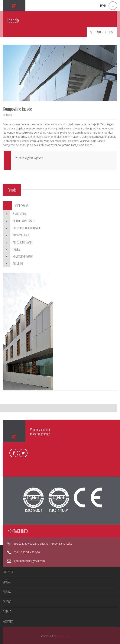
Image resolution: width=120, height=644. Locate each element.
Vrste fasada (15, 206)
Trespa (11, 249)
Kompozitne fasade (18, 257)
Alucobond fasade (18, 242)
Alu (99, 32)
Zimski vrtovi (15, 214)
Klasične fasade (16, 235)
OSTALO (7, 612)
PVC (91, 32)
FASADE (7, 602)
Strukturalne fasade (19, 221)
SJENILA (7, 592)
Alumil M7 (13, 264)
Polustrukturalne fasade (21, 228)
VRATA (6, 582)
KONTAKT (8, 622)
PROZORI (8, 572)
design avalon (64, 636)
